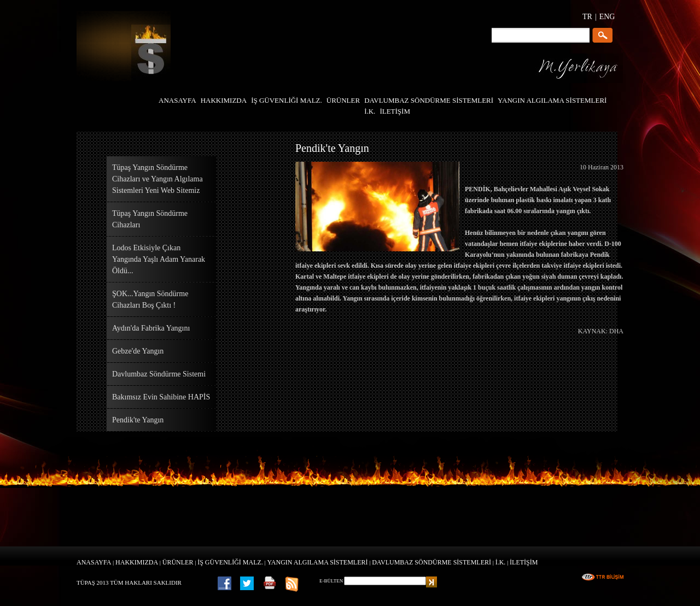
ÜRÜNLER (178, 562)
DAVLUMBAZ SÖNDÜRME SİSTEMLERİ (431, 562)
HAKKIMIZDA (137, 562)
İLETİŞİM (524, 562)
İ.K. (501, 562)
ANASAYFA (94, 562)
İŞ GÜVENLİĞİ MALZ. (230, 562)
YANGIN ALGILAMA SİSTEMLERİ (318, 562)
